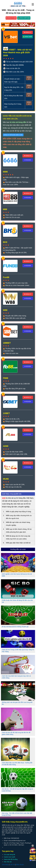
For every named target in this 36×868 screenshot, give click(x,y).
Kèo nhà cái (8, 862)
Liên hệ (12, 865)
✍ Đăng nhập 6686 (24, 18)
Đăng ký (29, 78)
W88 (4, 498)
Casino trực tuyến (10, 857)
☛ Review (28, 160)
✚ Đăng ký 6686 (11, 18)
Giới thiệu (5, 865)
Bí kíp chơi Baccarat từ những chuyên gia (15, 627)
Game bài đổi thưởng (11, 859)
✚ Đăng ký (28, 32)
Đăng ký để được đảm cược (13, 135)
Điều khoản (20, 865)
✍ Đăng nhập (28, 37)
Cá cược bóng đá (9, 854)
